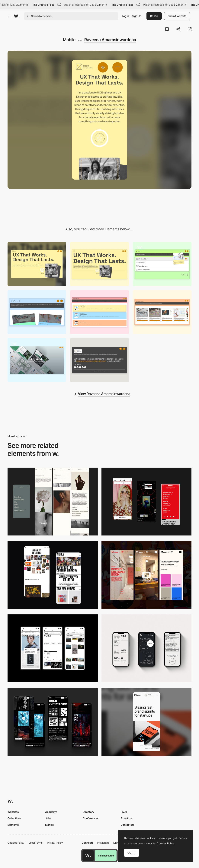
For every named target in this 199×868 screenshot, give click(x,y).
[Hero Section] (99, 264)
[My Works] (162, 264)
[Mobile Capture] (53, 575)
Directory (88, 812)
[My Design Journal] (162, 312)
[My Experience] (99, 312)
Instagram (103, 843)
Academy (51, 812)
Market (49, 825)
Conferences (91, 818)
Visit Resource (106, 856)
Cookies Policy (16, 843)
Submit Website (177, 16)
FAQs (124, 812)
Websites (13, 812)
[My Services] (37, 312)
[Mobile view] (147, 502)
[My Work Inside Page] (37, 360)
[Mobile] (53, 648)
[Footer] (99, 360)
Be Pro (154, 16)
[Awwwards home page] (88, 856)
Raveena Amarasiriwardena (110, 40)
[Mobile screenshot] (53, 502)
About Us (126, 818)
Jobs (48, 818)
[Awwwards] (17, 16)
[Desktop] (37, 264)
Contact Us (127, 825)
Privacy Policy (55, 843)
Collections (14, 818)
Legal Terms (36, 843)
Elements (13, 825)
